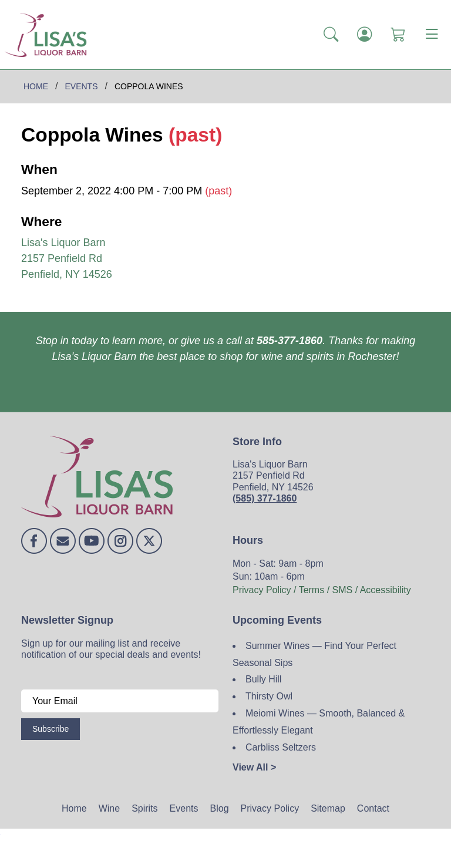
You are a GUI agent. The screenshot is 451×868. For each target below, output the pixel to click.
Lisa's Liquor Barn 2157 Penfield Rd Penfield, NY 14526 (67, 258)
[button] (331, 35)
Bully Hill (263, 679)
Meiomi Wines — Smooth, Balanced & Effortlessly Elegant (319, 722)
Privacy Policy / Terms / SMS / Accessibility (322, 590)
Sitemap (328, 808)
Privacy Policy (270, 808)
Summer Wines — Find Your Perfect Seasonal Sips (314, 654)
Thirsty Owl (269, 696)
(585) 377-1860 (265, 498)
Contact (373, 808)
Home (74, 808)
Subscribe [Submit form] (51, 729)
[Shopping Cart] (398, 35)
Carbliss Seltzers (281, 747)
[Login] (364, 35)
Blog (220, 808)
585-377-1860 (290, 341)
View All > (254, 767)
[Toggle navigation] (432, 35)
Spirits (144, 808)
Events (184, 808)
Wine (109, 808)
